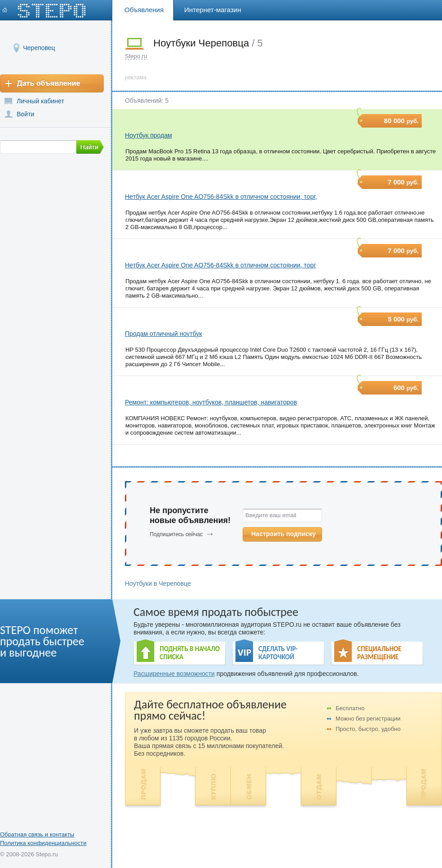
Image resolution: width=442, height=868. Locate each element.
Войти (25, 114)
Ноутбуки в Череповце (158, 583)
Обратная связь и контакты (37, 834)
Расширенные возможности (174, 674)
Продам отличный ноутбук (163, 334)
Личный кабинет (40, 101)
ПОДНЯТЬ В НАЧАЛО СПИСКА (190, 653)
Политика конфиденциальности (43, 843)
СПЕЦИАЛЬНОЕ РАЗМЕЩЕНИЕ (379, 653)
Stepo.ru (136, 56)
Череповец (39, 48)
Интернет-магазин (213, 10)
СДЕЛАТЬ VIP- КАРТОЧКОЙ (278, 653)
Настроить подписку (283, 534)
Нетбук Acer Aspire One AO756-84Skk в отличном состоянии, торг (221, 265)
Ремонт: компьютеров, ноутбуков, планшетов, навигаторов (211, 402)
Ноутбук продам (148, 135)
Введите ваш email (271, 515)
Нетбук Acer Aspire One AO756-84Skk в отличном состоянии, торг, (221, 197)
